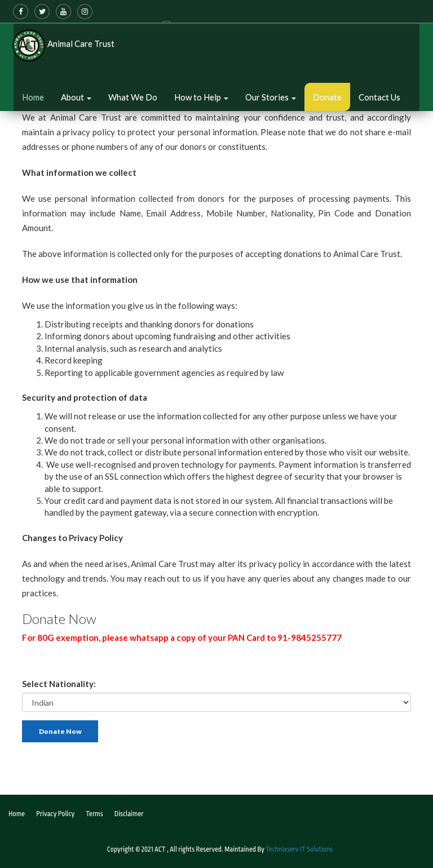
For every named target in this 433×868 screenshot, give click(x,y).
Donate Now (60, 731)
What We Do (133, 97)
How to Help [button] (201, 97)
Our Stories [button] (271, 97)
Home (33, 97)
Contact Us (379, 97)
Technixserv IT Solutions (299, 849)
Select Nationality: (59, 684)
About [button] (76, 97)
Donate (327, 97)
